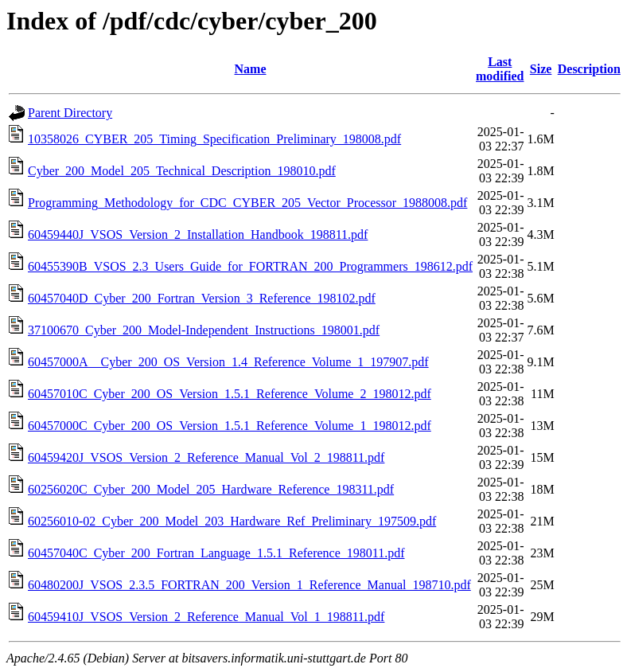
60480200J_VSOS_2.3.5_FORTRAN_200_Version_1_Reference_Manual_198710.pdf (249, 585)
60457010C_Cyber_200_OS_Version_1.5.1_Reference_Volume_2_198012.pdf (230, 394)
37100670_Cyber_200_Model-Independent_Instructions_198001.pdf (204, 330)
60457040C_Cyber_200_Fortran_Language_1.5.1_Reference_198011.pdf (216, 553)
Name (251, 69)
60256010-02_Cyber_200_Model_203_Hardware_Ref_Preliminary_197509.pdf (232, 521)
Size (541, 69)
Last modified (500, 69)
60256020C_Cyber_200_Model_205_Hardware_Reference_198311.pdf (211, 489)
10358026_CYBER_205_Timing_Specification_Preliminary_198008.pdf (214, 139)
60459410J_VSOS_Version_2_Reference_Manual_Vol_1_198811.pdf (206, 617)
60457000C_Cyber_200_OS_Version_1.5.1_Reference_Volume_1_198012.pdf (230, 426)
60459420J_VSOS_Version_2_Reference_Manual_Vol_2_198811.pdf (206, 457)
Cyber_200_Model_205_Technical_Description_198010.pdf (182, 171)
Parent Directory (70, 113)
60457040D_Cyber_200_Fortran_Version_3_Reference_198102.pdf (202, 298)
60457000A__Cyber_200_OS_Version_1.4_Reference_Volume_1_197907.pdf (228, 362)
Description (589, 69)
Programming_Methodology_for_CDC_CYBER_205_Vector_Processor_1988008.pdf (247, 203)
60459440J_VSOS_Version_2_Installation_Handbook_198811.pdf (198, 234)
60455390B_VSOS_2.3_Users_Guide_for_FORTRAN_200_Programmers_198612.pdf (250, 266)
